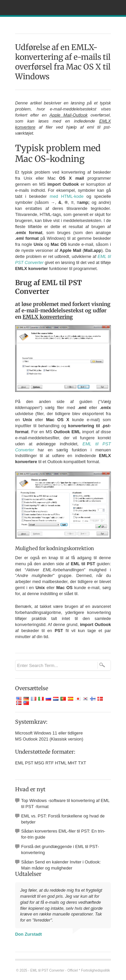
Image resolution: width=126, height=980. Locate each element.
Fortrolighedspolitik (95, 970)
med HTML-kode (67, 196)
